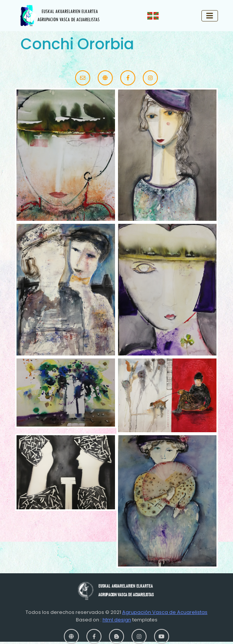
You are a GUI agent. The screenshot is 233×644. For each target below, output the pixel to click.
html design (117, 620)
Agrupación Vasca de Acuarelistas (165, 612)
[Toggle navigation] (210, 16)
